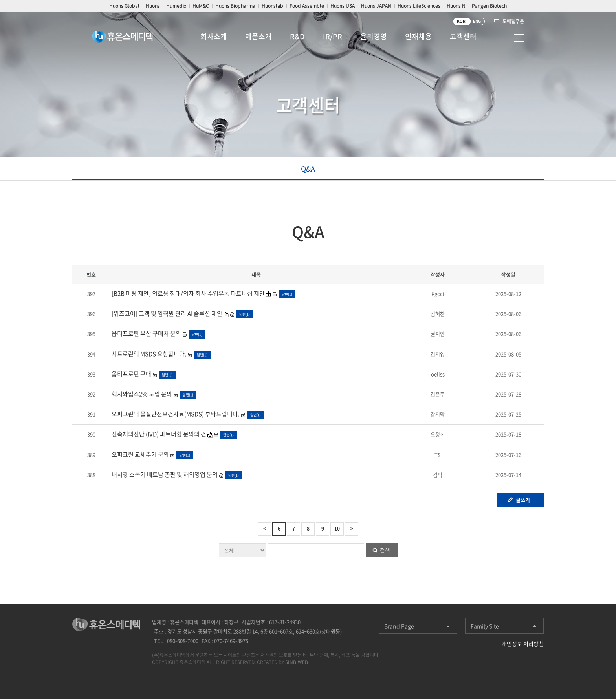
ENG (477, 21)
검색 (385, 550)
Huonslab (272, 6)
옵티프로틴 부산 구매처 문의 (146, 333)
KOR (461, 21)
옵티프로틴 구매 (131, 374)
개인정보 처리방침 (523, 644)
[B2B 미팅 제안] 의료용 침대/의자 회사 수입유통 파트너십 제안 (188, 293)
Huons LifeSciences (419, 6)
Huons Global (124, 6)
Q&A (308, 169)
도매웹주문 (513, 21)
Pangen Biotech (489, 6)
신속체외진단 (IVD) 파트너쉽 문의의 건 (159, 434)
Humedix (176, 6)
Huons (153, 6)
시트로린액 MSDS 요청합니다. (148, 354)
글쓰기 (523, 500)
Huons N (456, 6)
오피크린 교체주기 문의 (140, 454)
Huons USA (343, 6)
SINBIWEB (297, 662)
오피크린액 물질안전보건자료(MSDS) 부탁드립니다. (175, 414)
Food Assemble (307, 6)
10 (337, 529)
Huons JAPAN (376, 6)
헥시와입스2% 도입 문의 (141, 394)
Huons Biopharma (235, 6)
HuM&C (201, 6)
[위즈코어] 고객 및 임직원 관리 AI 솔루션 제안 (166, 313)
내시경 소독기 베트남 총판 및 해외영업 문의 (164, 474)
